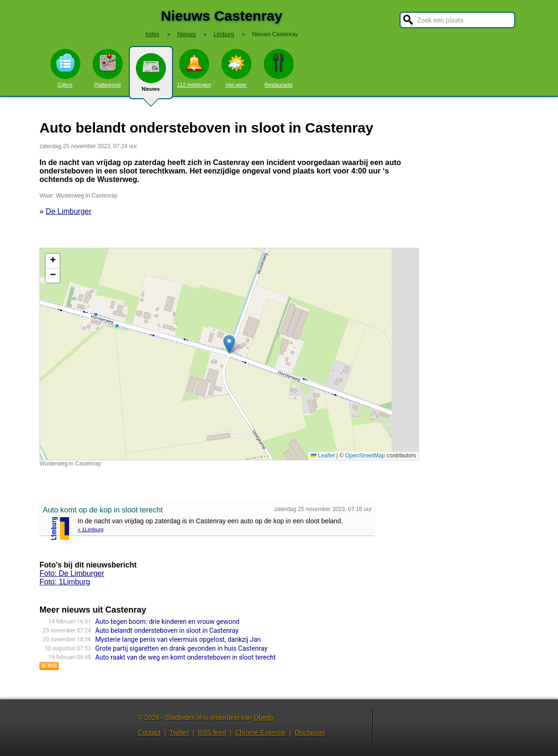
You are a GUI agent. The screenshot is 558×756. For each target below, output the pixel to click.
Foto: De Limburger (72, 573)
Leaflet (323, 456)
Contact (149, 732)
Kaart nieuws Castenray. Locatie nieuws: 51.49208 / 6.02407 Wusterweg (228, 354)
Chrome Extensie (260, 732)
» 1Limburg (90, 529)
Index (153, 34)
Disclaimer (310, 732)
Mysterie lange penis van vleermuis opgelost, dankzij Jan (178, 639)
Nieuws (151, 76)
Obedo (263, 717)
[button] (229, 344)
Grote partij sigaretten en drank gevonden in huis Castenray (181, 648)
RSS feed (212, 732)
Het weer (236, 68)
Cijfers (65, 68)
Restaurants (279, 68)
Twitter (179, 732)
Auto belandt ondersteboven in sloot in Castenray (167, 630)
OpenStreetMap (365, 456)
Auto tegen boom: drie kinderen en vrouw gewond (168, 622)
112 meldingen (194, 68)
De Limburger (68, 211)
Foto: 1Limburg (65, 582)
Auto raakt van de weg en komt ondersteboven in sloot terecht (186, 657)
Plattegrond (108, 68)
